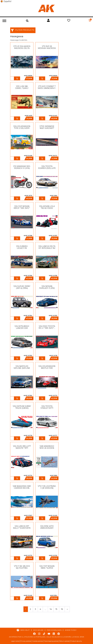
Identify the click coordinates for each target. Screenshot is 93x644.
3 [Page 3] (35, 609)
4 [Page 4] (40, 609)
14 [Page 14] (51, 609)
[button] (27, 21)
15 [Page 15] (56, 609)
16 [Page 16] (62, 609)
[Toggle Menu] (4, 21)
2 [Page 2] (30, 609)
